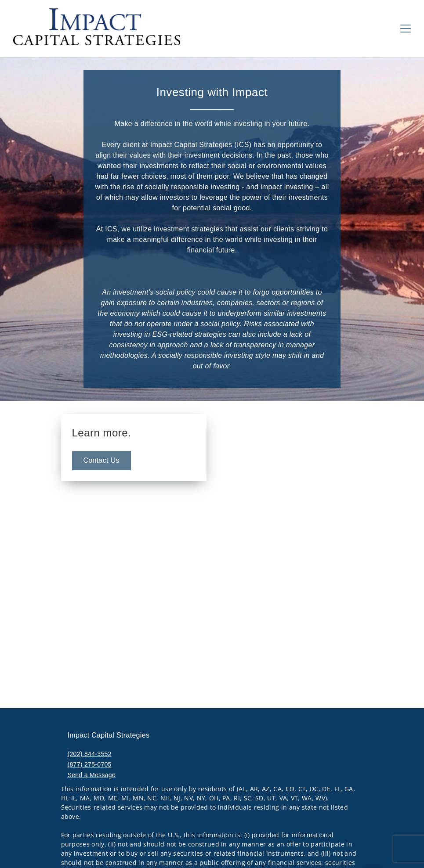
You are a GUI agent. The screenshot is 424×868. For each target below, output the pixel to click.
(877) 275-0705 (90, 764)
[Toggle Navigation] (406, 29)
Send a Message (92, 775)
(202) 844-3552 (90, 754)
